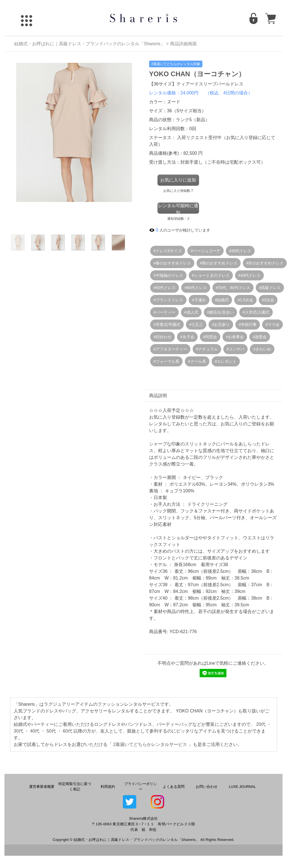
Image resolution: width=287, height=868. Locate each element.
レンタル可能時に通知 (178, 208)
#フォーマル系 (166, 361)
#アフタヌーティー (170, 349)
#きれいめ (262, 349)
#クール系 (197, 361)
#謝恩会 (260, 337)
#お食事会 (235, 337)
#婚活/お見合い (221, 312)
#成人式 (191, 312)
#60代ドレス (196, 288)
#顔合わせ (162, 337)
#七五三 (196, 325)
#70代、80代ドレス (233, 288)
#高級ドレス (270, 288)
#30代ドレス (240, 251)
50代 (51, 731)
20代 (261, 724)
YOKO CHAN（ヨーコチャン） (197, 74)
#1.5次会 (245, 300)
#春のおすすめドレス (172, 263)
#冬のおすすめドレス (265, 263)
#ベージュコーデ (205, 251)
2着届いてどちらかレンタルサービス (150, 744)
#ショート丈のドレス (211, 275)
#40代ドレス (249, 275)
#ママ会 (272, 325)
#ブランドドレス (168, 300)
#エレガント (226, 361)
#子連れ (199, 300)
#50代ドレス (165, 288)
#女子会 (187, 337)
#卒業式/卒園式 (167, 325)
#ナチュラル (207, 349)
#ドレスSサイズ (168, 251)
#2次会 (268, 300)
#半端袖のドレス (168, 275)
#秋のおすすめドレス (219, 263)
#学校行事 (248, 325)
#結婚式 (222, 300)
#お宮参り (221, 325)
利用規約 (108, 787)
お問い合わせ (207, 787)
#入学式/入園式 (256, 312)
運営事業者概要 (42, 787)
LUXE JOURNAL (242, 787)
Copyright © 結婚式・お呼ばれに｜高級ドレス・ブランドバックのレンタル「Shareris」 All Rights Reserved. (143, 840)
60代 (68, 731)
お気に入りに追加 (178, 180)
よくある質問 (174, 787)
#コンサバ (236, 349)
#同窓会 (210, 337)
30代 (18, 731)
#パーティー (164, 312)
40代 (35, 731)
